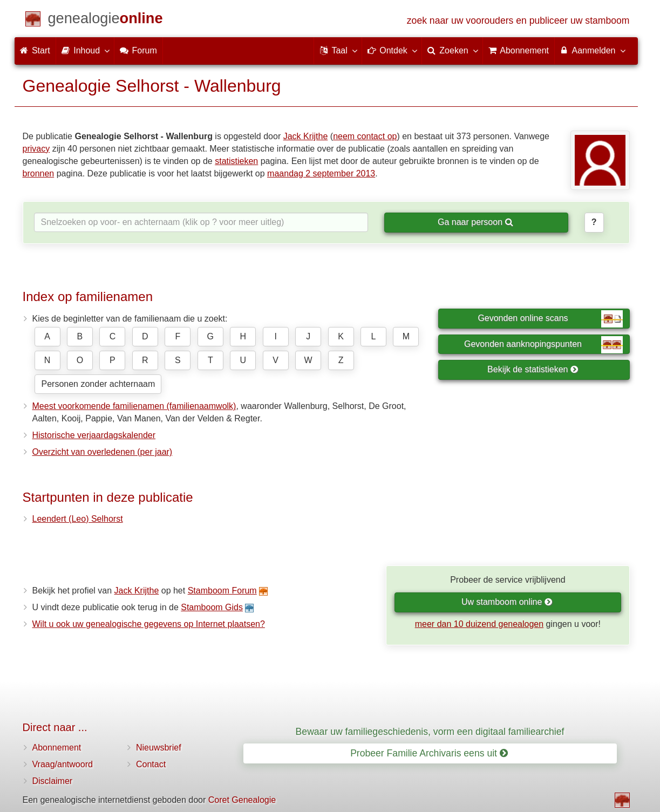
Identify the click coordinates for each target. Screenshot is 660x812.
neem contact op (365, 136)
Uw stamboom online (507, 602)
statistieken (236, 161)
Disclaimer (53, 781)
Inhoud (85, 50)
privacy (36, 149)
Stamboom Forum (222, 591)
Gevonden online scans (550, 319)
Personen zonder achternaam (98, 384)
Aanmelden (592, 50)
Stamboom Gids (212, 607)
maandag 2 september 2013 (321, 173)
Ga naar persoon (475, 222)
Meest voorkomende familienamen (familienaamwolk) (134, 406)
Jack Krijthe (306, 136)
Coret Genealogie (242, 800)
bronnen (39, 173)
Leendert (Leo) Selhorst (78, 519)
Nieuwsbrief (159, 748)
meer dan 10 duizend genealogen (479, 624)
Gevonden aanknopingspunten (543, 345)
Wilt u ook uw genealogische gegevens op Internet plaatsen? (149, 624)
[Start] (106, 20)
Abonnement (57, 748)
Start (35, 50)
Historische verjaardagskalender (94, 435)
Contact (151, 764)
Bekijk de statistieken (533, 369)
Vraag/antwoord (63, 764)
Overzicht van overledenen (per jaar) (103, 452)
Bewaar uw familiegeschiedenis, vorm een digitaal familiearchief (430, 732)
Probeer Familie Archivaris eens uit (429, 753)
